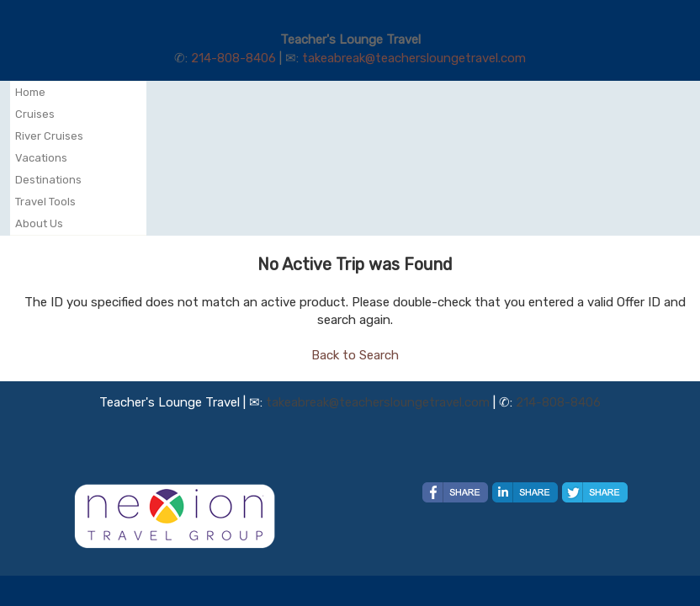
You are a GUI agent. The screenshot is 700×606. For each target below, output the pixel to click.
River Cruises (49, 136)
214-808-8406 (233, 58)
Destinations (48, 180)
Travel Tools (45, 202)
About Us (39, 223)
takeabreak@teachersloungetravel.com (414, 58)
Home (30, 92)
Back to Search (355, 355)
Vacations (41, 158)
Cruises (35, 114)
